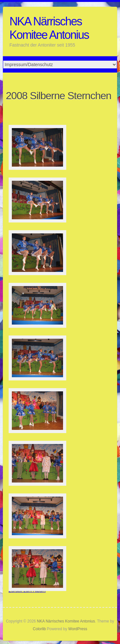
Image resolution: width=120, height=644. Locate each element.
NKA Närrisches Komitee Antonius (49, 28)
